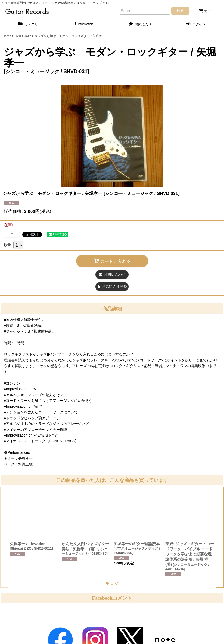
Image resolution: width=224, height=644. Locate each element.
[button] (84, 24)
